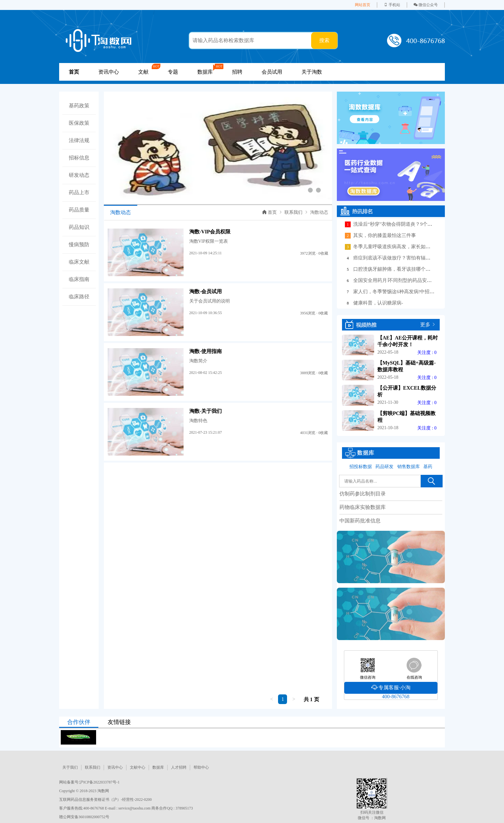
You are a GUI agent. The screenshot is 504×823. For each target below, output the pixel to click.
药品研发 (384, 467)
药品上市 (79, 192)
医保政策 (79, 123)
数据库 (158, 767)
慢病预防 (79, 244)
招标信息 (79, 158)
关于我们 (70, 767)
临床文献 (79, 262)
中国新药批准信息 (360, 521)
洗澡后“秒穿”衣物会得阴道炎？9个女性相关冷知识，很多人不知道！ (427, 224)
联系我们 (293, 212)
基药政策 (79, 106)
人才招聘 (179, 767)
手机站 (392, 5)
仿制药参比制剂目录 (363, 494)
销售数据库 (409, 467)
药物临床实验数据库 (363, 507)
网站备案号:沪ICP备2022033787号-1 (89, 782)
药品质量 (79, 210)
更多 (425, 325)
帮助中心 (201, 767)
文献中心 (138, 767)
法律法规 (79, 140)
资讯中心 (109, 72)
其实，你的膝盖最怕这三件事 (385, 235)
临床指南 (79, 279)
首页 (270, 212)
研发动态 (79, 175)
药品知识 (79, 227)
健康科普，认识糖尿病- (378, 303)
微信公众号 (426, 5)
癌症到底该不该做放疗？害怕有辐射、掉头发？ (404, 258)
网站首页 (363, 5)
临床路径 (79, 297)
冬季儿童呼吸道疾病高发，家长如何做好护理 (401, 247)
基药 (428, 467)
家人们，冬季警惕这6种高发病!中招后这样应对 (404, 292)
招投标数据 (361, 467)
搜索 (324, 40)
